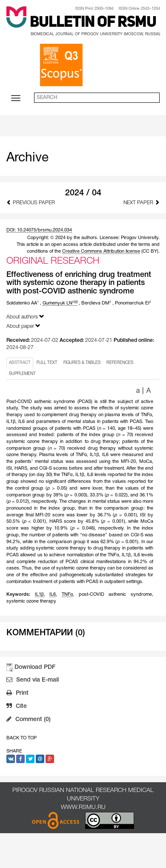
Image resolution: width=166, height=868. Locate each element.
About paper (23, 326)
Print (17, 694)
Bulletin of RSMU (93, 23)
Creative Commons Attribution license (101, 251)
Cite (17, 707)
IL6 (53, 595)
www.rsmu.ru (83, 807)
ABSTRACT (20, 363)
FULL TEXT (47, 363)
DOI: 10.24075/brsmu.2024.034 (39, 230)
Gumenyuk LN (60, 303)
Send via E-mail (33, 681)
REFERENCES (120, 363)
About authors (25, 317)
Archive (27, 158)
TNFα (67, 595)
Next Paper (142, 202)
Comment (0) (29, 720)
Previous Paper (31, 202)
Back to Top (21, 738)
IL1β (39, 595)
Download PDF (35, 667)
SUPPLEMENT (22, 374)
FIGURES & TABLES (82, 363)
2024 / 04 (83, 193)
